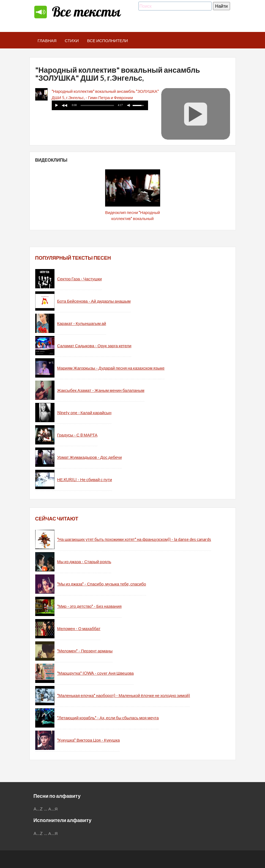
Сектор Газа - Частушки (80, 279)
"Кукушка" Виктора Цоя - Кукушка (89, 740)
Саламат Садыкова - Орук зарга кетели (94, 346)
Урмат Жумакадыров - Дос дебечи (90, 457)
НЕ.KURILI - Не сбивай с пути (85, 479)
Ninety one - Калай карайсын (84, 413)
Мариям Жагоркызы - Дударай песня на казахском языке (111, 368)
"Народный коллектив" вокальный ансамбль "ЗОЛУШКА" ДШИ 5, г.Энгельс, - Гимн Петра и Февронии (105, 94)
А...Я (53, 809)
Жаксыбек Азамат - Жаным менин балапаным (101, 390)
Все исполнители (107, 40)
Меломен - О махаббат (79, 628)
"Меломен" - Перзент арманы (85, 651)
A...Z (38, 809)
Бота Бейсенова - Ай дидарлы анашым (94, 301)
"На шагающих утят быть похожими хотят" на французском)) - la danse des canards (134, 539)
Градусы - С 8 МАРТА (77, 435)
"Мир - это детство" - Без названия (89, 606)
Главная (47, 40)
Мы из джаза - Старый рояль (84, 562)
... (46, 809)
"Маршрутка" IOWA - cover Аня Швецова (95, 673)
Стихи (72, 40)
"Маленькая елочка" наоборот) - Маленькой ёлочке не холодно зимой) (124, 695)
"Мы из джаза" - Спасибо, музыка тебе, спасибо (102, 584)
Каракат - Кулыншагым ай (82, 323)
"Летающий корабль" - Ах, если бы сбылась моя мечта (108, 718)
